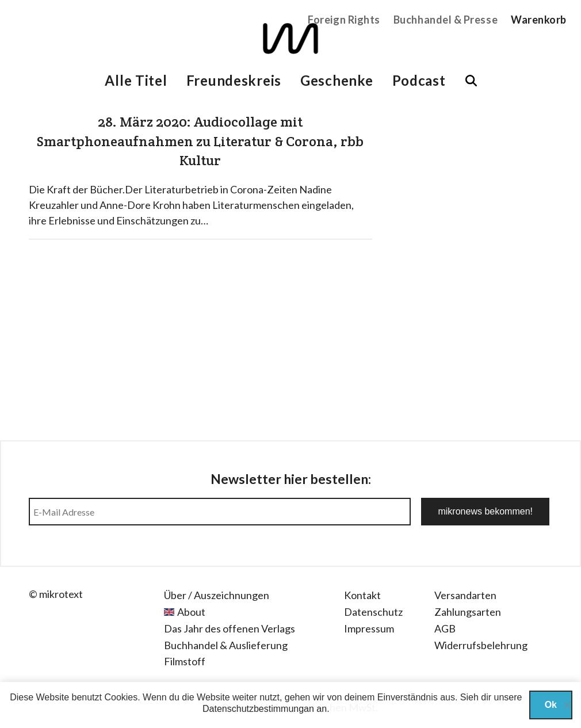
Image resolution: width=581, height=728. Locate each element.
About (191, 612)
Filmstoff (185, 661)
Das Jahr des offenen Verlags (230, 628)
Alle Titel (136, 80)
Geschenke (337, 80)
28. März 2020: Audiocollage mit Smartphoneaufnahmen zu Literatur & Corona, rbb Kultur (200, 141)
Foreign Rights (344, 20)
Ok (551, 705)
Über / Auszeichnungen (217, 595)
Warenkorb (539, 20)
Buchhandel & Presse (446, 20)
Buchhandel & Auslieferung (226, 645)
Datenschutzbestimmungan (258, 709)
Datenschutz (373, 612)
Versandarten (465, 595)
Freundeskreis (234, 80)
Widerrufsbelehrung (481, 645)
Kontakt (362, 595)
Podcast (419, 80)
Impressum (369, 628)
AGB (445, 628)
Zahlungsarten (468, 612)
